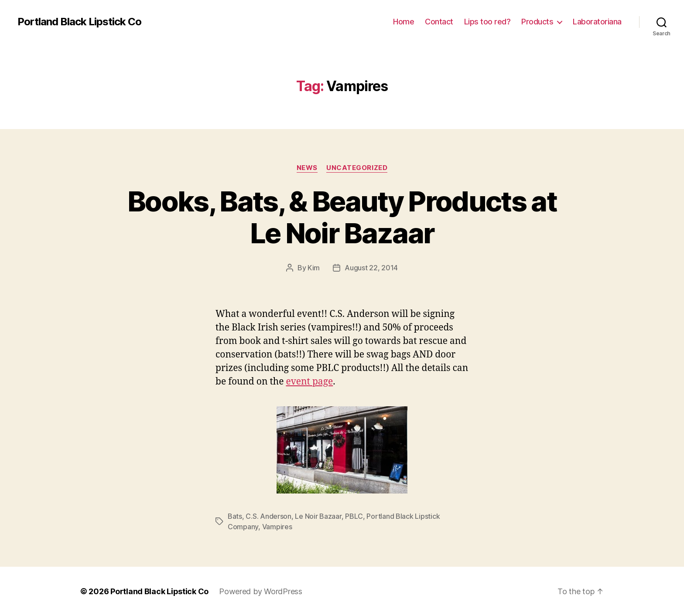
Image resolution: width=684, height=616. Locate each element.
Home (404, 22)
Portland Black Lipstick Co (79, 22)
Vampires (277, 527)
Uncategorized (357, 168)
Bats (235, 516)
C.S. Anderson (268, 516)
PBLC (354, 516)
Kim (314, 268)
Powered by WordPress (261, 591)
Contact (439, 22)
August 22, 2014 (371, 268)
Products (537, 22)
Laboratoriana (597, 22)
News (307, 168)
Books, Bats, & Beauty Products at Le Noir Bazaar (342, 217)
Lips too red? (487, 22)
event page (309, 382)
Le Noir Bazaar (318, 516)
